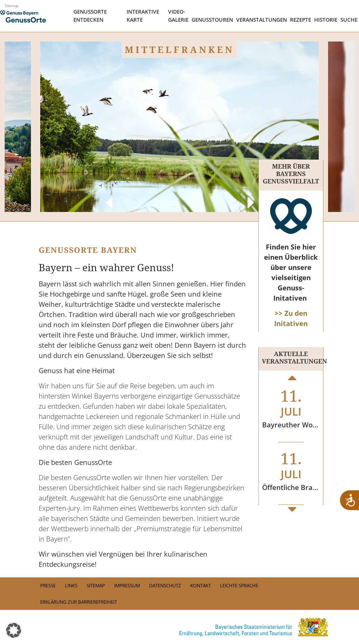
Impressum (127, 585)
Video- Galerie (178, 16)
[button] (14, 630)
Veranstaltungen (262, 20)
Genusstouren (212, 20)
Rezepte (301, 20)
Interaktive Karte (143, 16)
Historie (326, 20)
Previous (108, 196)
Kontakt (201, 585)
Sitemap (12, 6)
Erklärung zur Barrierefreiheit (79, 602)
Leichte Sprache (239, 585)
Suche (349, 20)
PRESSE (48, 585)
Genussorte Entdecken (90, 16)
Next (251, 196)
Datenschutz (165, 585)
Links (71, 585)
